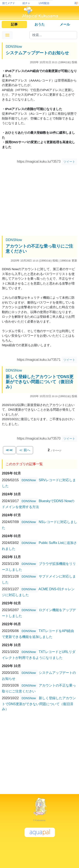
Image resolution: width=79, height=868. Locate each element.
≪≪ (9, 450)
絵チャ (26, 3)
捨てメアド (9, 3)
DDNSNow (14, 47)
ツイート (69, 162)
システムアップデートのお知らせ (37, 53)
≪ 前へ (25, 450)
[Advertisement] (39, 201)
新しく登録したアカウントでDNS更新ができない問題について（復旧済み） (40, 382)
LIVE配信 (44, 3)
